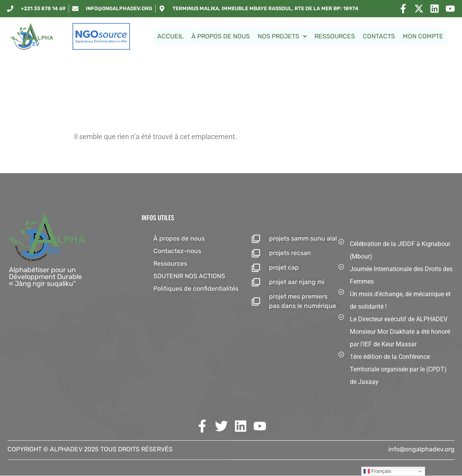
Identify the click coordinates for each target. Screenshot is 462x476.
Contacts (379, 36)
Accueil (170, 36)
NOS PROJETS (282, 36)
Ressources (335, 36)
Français (377, 471)
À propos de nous (221, 36)
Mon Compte (423, 36)
